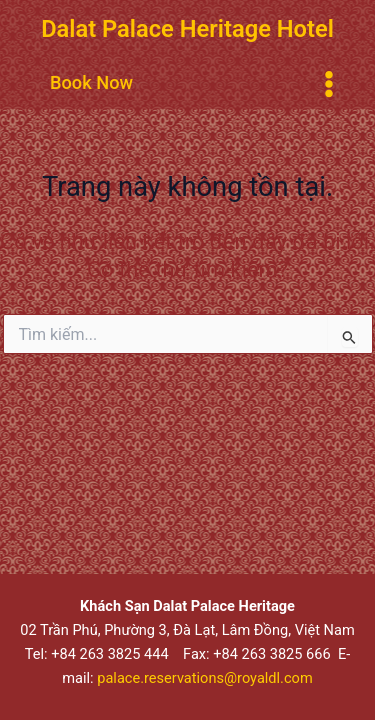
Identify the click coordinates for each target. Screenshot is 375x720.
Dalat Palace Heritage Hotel (187, 29)
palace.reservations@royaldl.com (204, 678)
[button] (91, 83)
